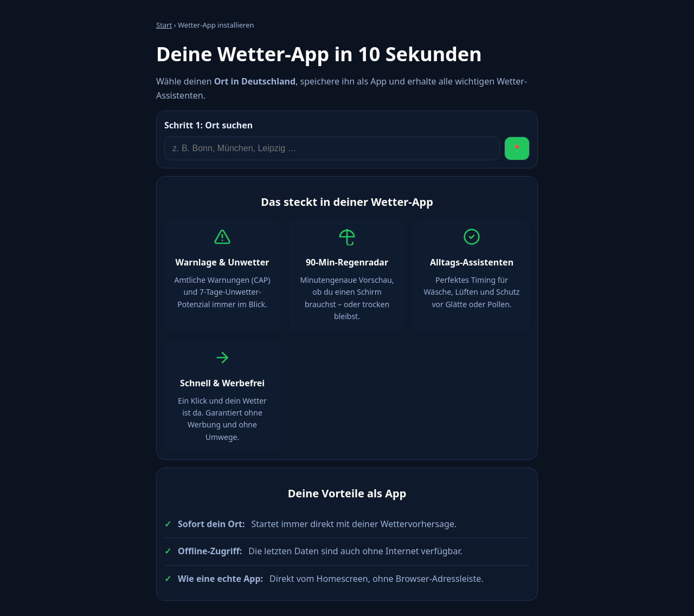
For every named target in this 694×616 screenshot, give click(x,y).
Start (164, 25)
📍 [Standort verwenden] (517, 149)
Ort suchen (208, 125)
